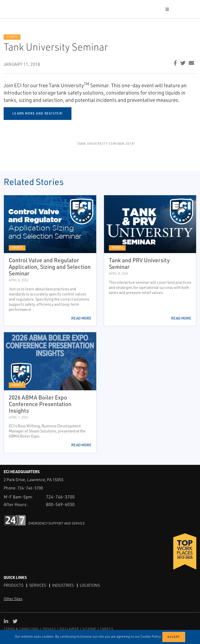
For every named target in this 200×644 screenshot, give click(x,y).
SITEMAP (89, 629)
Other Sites (13, 599)
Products (13, 585)
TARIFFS (106, 629)
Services (38, 585)
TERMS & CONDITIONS (22, 629)
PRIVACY (49, 629)
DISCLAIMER (69, 629)
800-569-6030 (60, 504)
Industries (63, 585)
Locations (90, 585)
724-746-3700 (30, 488)
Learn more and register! (38, 113)
